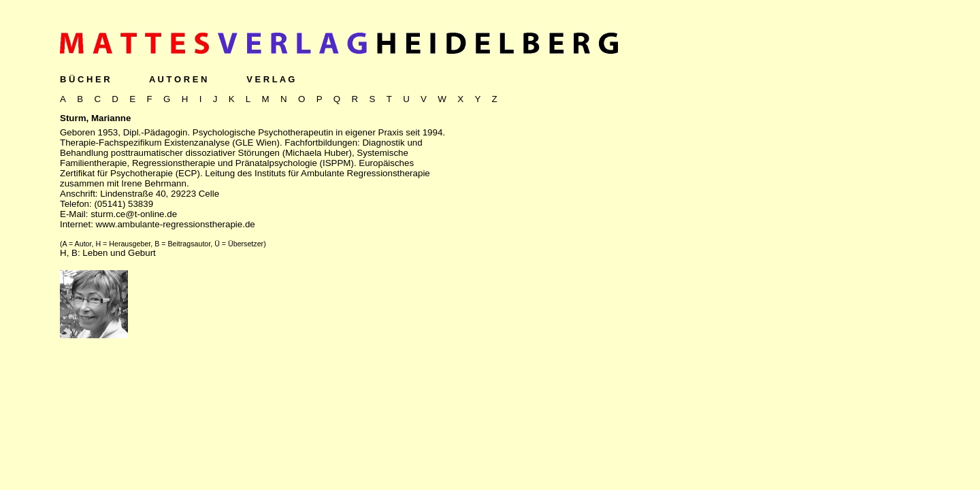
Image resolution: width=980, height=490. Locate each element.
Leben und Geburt (119, 253)
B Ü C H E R (85, 79)
